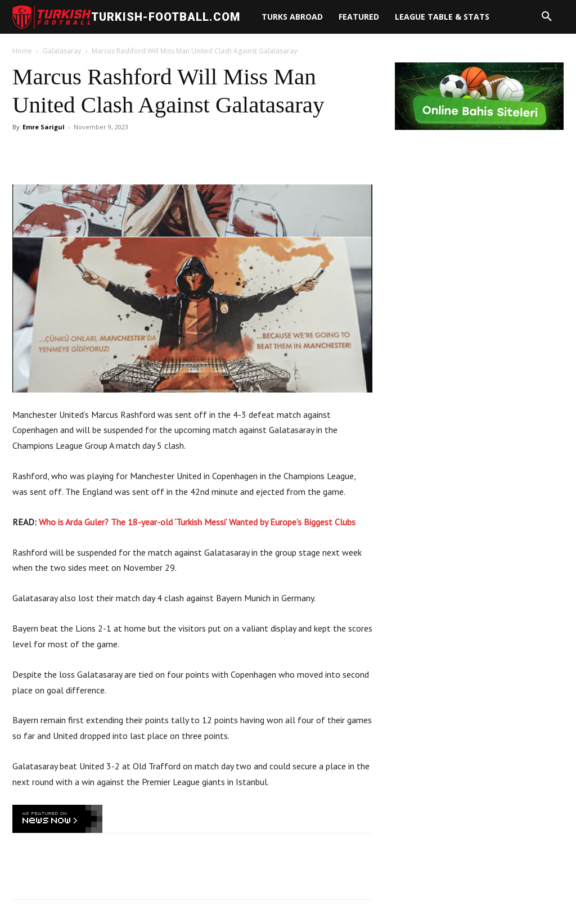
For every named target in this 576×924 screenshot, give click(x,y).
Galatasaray (62, 51)
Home (22, 51)
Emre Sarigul (44, 127)
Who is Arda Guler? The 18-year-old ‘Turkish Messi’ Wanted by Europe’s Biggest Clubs (197, 522)
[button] (547, 17)
